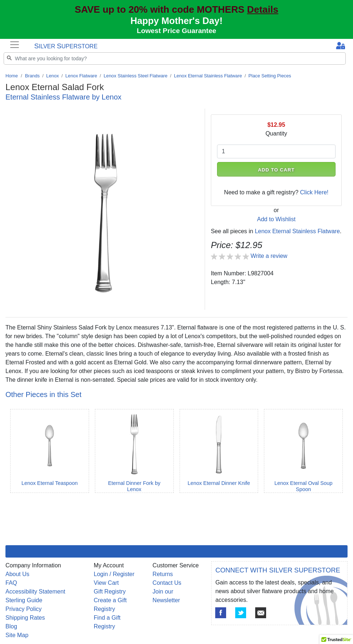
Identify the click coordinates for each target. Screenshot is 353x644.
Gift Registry (110, 592)
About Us (17, 574)
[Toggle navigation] (15, 45)
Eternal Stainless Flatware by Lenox (63, 97)
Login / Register (114, 574)
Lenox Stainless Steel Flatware (136, 76)
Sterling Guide (24, 600)
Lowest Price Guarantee (176, 31)
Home (12, 76)
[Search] (175, 58)
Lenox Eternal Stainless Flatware (208, 76)
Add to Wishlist (276, 219)
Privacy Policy (24, 609)
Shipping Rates (25, 618)
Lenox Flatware (81, 76)
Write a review (269, 256)
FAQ (11, 583)
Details (263, 9)
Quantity (276, 133)
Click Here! (314, 192)
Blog (11, 626)
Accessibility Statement (35, 592)
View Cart (106, 583)
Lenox (53, 76)
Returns (163, 574)
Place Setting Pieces (270, 76)
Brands (33, 76)
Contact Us (167, 583)
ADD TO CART (276, 170)
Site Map (17, 635)
